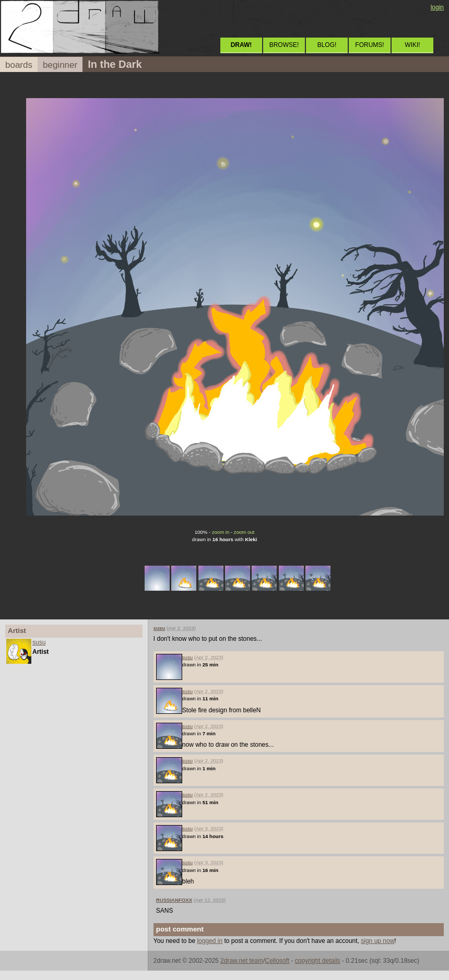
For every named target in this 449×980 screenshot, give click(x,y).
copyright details (318, 961)
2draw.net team (242, 961)
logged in (210, 941)
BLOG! (327, 45)
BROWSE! (284, 45)
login (437, 7)
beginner (60, 65)
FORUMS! (369, 45)
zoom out (244, 532)
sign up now (377, 941)
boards (19, 65)
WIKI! (412, 45)
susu (39, 642)
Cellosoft (277, 961)
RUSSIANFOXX (174, 900)
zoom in (221, 532)
